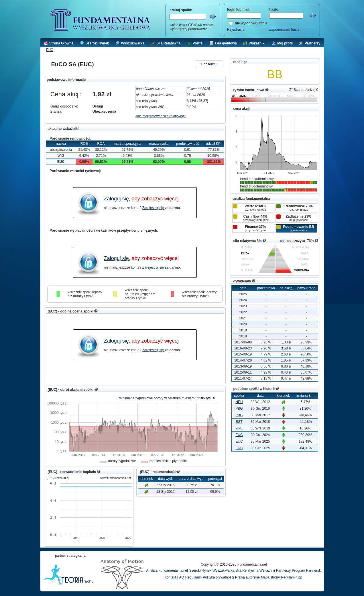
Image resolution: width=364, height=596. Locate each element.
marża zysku (159, 144)
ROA (101, 144)
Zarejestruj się (153, 208)
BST (239, 422)
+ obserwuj (209, 64)
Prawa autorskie (247, 577)
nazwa (61, 144)
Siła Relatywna (247, 570)
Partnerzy (283, 570)
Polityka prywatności (218, 577)
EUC (50, 50)
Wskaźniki (267, 570)
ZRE (239, 428)
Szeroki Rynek (200, 570)
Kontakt (170, 577)
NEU (239, 402)
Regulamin (193, 577)
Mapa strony (270, 577)
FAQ (181, 577)
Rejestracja (236, 30)
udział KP (213, 144)
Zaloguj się (116, 199)
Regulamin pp (292, 577)
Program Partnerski (307, 570)
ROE (84, 144)
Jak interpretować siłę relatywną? (161, 116)
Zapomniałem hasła (284, 30)
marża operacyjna (128, 144)
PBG (239, 409)
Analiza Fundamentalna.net (167, 570)
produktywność (188, 144)
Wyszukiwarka (224, 570)
